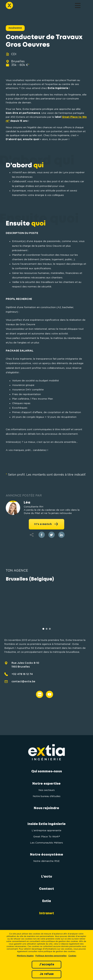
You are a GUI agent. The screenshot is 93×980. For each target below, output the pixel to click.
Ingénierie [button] (15, 28)
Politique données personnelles (51, 956)
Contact (46, 889)
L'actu (47, 877)
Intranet (47, 913)
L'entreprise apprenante (46, 831)
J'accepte (47, 965)
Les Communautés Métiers (46, 843)
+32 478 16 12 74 (22, 684)
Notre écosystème (47, 855)
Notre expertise (46, 784)
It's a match (46, 524)
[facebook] (42, 535)
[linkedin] (61, 535)
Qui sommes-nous (47, 771)
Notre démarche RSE (46, 861)
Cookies (72, 956)
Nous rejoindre (46, 808)
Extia (47, 901)
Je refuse (47, 974)
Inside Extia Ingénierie (47, 824)
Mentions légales (25, 956)
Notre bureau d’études (47, 796)
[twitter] (51, 535)
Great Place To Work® (46, 837)
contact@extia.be (23, 692)
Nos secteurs (47, 790)
